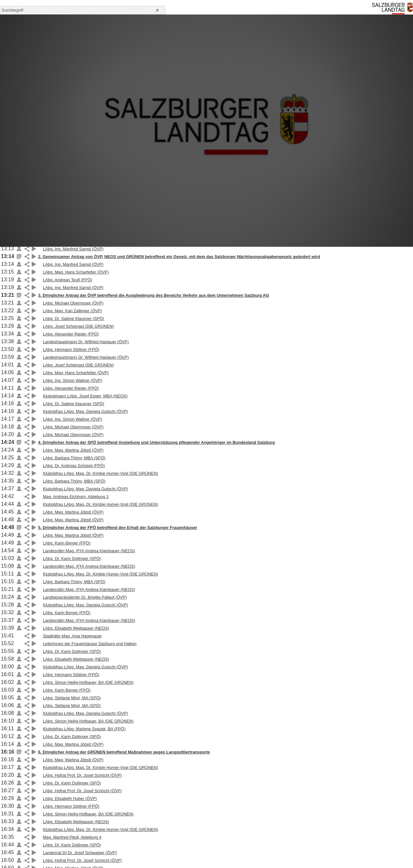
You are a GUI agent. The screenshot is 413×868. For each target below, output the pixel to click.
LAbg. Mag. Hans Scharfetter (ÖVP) (76, 272)
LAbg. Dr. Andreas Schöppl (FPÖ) (74, 466)
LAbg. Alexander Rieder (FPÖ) (71, 334)
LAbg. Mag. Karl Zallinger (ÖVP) (73, 311)
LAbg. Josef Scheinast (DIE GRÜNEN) (78, 326)
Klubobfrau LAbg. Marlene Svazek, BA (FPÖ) (84, 729)
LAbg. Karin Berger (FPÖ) (67, 543)
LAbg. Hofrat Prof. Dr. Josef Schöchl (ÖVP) (82, 775)
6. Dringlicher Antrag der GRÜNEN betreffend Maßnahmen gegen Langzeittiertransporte (124, 752)
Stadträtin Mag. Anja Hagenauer (72, 636)
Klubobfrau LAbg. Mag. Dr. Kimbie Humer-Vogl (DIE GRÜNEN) (101, 473)
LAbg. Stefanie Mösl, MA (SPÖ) (72, 698)
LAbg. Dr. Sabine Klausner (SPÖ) (74, 319)
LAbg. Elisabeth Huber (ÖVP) (70, 798)
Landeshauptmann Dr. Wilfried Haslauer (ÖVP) (86, 342)
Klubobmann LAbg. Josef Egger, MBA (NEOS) (85, 396)
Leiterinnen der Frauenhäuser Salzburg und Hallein (90, 644)
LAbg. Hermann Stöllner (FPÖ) (71, 349)
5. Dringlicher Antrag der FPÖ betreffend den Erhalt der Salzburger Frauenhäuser (118, 528)
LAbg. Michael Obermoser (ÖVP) (73, 303)
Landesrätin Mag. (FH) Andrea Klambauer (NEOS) (89, 551)
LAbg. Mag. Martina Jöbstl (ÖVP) (73, 450)
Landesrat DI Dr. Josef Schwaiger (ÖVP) (80, 853)
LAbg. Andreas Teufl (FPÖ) (68, 280)
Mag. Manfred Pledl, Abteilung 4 (72, 837)
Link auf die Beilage (19, 249)
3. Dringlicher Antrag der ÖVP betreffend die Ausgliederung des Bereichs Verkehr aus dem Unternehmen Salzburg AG (154, 295)
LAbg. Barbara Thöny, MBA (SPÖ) (74, 458)
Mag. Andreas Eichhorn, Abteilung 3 (76, 497)
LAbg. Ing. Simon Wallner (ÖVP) (73, 380)
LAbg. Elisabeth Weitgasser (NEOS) (76, 628)
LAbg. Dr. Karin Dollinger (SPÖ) (72, 559)
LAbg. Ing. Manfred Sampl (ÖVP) (73, 249)
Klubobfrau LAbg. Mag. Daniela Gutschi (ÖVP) (86, 411)
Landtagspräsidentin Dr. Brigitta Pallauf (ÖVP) (85, 597)
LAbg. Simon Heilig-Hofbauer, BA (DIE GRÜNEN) (88, 682)
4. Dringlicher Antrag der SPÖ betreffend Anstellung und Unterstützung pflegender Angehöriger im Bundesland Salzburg (156, 442)
